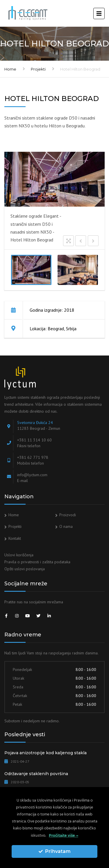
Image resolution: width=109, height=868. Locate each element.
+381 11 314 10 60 (34, 440)
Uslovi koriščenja (19, 555)
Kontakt (15, 538)
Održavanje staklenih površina (36, 774)
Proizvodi (68, 515)
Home (10, 69)
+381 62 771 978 (33, 457)
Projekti (38, 69)
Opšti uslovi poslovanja (25, 569)
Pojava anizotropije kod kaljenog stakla (45, 753)
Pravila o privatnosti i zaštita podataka (37, 562)
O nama (66, 526)
